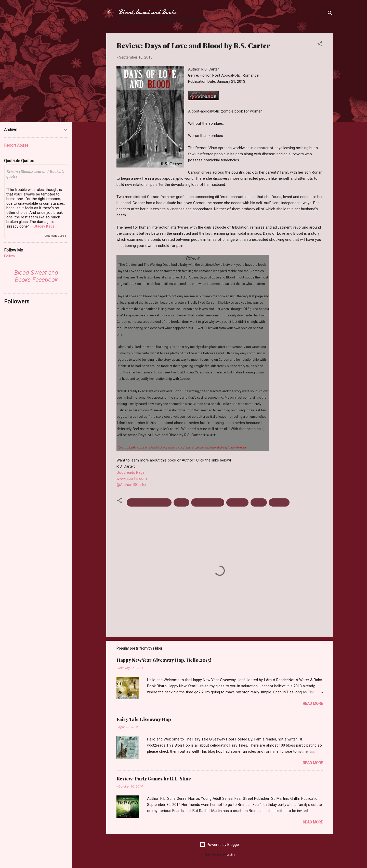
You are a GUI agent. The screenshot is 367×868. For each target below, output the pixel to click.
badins (231, 855)
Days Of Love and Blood (149, 502)
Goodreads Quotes (55, 236)
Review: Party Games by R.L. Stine (154, 779)
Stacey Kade (44, 226)
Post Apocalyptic (208, 502)
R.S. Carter (237, 502)
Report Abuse (16, 145)
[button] (320, 45)
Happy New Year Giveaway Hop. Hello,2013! (164, 660)
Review (259, 502)
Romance (279, 502)
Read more (313, 704)
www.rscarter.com (132, 479)
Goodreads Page (130, 472)
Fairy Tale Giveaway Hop (144, 719)
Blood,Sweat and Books (147, 12)
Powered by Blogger (220, 845)
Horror (181, 502)
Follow (10, 256)
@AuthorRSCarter (132, 485)
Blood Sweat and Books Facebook (36, 276)
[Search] (330, 14)
